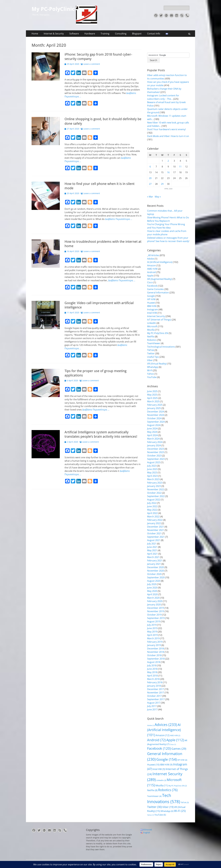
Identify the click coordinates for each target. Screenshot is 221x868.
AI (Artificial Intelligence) (160, 262)
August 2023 (154, 462)
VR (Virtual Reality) (157, 364)
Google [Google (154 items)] (167, 759)
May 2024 (152, 432)
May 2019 (152, 632)
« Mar (150, 197)
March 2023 (153, 479)
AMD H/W (152, 269)
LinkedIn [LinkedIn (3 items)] (161, 780)
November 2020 (156, 571)
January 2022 (154, 523)
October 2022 (154, 493)
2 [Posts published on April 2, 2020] (168, 161)
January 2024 (154, 445)
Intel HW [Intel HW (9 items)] (159, 769)
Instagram (153, 309)
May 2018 (152, 672)
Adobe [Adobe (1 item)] (151, 725)
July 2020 (152, 584)
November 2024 (156, 415)
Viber (150, 360)
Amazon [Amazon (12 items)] (163, 735)
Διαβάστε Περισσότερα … (119, 219)
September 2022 (156, 496)
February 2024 (155, 442)
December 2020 (156, 567)
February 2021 (155, 561)
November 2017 (156, 693)
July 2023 (152, 466)
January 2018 (154, 686)
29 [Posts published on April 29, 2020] (162, 184)
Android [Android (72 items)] (156, 740)
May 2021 (152, 550)
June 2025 (152, 391)
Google (151, 296)
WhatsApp (153, 367)
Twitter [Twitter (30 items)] (154, 807)
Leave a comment (92, 64)
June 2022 (152, 506)
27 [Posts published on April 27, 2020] (150, 184)
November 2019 (156, 611)
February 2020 (155, 601)
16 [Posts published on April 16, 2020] (168, 172)
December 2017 (156, 689)
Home (35, 34)
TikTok (151, 350)
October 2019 (154, 615)
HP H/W (151, 299)
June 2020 (152, 588)
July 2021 (152, 544)
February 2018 (155, 682)
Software (74, 34)
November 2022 (156, 489)
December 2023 (156, 449)
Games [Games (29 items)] (179, 749)
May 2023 (152, 473)
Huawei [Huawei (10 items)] (153, 765)
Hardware (90, 34)
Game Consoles (155, 289)
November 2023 (156, 452)
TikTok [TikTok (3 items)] (185, 802)
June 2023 (152, 469)
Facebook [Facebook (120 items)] (159, 748)
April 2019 (152, 635)
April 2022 (152, 513)
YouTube (152, 377)
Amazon (152, 265)
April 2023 (152, 476)
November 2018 (156, 652)
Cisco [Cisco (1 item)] (173, 744)
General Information (158, 293)
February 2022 (155, 520)
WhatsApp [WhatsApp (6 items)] (167, 811)
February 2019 (155, 642)
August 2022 (154, 500)
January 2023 (154, 486)
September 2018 (156, 659)
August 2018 (154, 662)
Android (151, 272)
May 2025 (152, 395)
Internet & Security (54, 34)
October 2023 (154, 456)
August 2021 (154, 540)
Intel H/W (152, 313)
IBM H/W (152, 306)
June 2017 (152, 709)
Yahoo (151, 374)
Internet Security (156, 316)
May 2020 (152, 591)
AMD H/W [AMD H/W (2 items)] (175, 735)
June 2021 (152, 547)
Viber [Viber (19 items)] (168, 807)
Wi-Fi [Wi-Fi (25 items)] (180, 811)
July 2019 (152, 625)
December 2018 (156, 649)
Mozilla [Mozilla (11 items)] (162, 785)
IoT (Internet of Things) (159, 320)
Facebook (152, 286)
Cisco (150, 282)
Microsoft (152, 326)
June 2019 (152, 628)
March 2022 (153, 517)
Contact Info (154, 34)
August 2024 (154, 425)
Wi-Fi (150, 370)
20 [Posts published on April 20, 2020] (150, 178)
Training (105, 34)
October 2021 (154, 533)
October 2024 (154, 418)
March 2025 (153, 401)
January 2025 (154, 408)
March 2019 (153, 638)
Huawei (151, 303)
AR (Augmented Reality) (160, 279)
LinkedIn (152, 323)
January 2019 (154, 645)
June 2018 (152, 669)
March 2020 (153, 598)
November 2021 (156, 530)
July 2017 (152, 706)
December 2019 (156, 608)
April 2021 (152, 554)
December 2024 (156, 412)
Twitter (151, 353)
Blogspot (137, 34)
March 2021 (153, 557)
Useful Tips (153, 357)
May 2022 (152, 510)
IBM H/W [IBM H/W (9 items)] (166, 765)
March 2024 (153, 439)
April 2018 (152, 676)
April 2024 (152, 435)
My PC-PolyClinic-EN (158, 333)
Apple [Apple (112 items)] (175, 740)
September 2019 (156, 618)
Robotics (152, 340)
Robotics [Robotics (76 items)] (168, 790)
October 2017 (154, 696)
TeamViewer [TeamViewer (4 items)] (154, 796)
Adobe (151, 259)
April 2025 (152, 398)
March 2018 (153, 679)
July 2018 (152, 665)
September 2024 (156, 422)
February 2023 (155, 483)
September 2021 (156, 537)
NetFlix (151, 337)
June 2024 (152, 428)
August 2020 (154, 581)
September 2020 (156, 577)
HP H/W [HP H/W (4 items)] (182, 760)
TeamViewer (154, 343)
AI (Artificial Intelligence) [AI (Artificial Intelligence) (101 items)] (164, 730)
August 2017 (154, 703)
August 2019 (154, 621)
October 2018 (154, 655)
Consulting (121, 34)
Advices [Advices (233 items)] (166, 725)
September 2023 (156, 459)
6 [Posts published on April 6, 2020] (150, 167)
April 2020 (152, 594)
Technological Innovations (161, 347)
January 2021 (154, 564)
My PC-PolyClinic (53, 9)
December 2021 (156, 527)
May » (158, 197)
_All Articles (153, 255)
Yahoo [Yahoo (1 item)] (151, 815)
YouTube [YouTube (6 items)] (160, 815)
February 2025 (155, 405)
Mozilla (151, 330)
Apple (150, 276)
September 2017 (156, 699)
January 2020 (154, 605)
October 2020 (154, 574)
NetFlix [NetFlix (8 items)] (152, 790)
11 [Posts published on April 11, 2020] (180, 167)
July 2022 (152, 503)
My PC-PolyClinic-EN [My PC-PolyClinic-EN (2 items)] (178, 786)
